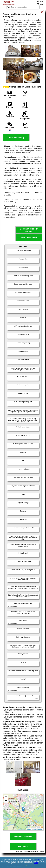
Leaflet (29, 829)
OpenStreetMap (38, 829)
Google (37, 859)
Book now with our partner (29, 230)
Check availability (16, 138)
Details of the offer (23, 837)
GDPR (36, 863)
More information (29, 237)
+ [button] (6, 797)
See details (23, 847)
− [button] (6, 801)
